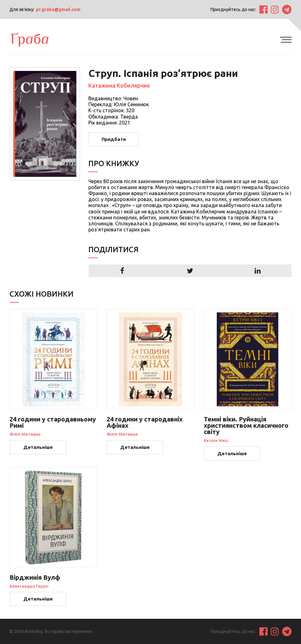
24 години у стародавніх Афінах (145, 422)
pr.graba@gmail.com (58, 9)
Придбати (114, 139)
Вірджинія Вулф (35, 577)
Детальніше (38, 447)
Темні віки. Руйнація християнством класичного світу (246, 425)
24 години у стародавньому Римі (53, 422)
